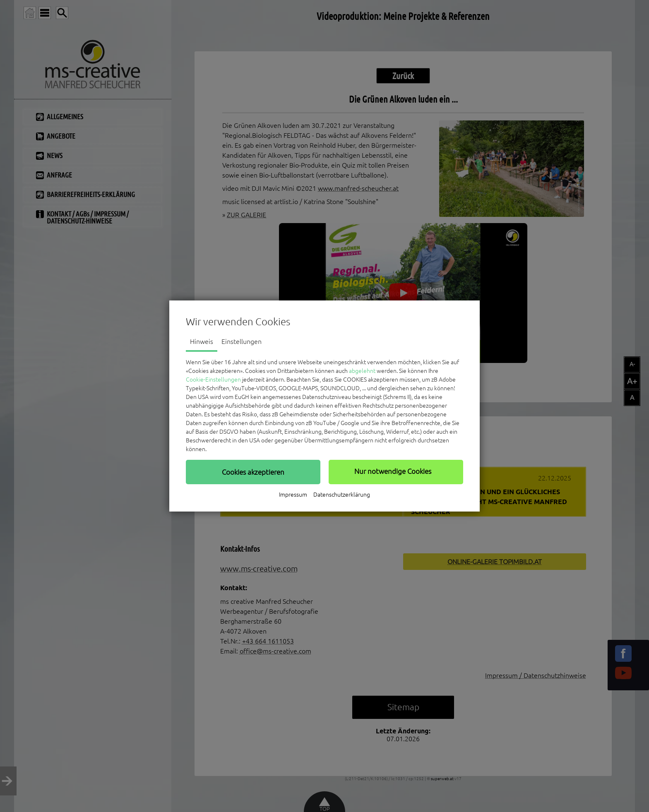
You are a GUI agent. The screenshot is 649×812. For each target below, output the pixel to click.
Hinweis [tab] (202, 341)
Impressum (293, 495)
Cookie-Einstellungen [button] (213, 380)
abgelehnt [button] (362, 371)
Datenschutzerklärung (342, 495)
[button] (253, 472)
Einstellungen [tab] (242, 341)
